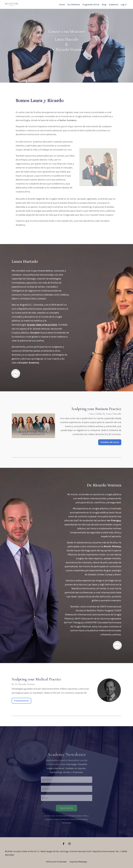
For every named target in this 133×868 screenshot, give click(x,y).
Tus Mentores (74, 5)
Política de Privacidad (56, 862)
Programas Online (91, 5)
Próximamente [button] (21, 701)
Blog (104, 5)
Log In (124, 5)
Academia (113, 5)
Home (62, 5)
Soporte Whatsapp (78, 862)
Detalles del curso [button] (110, 442)
